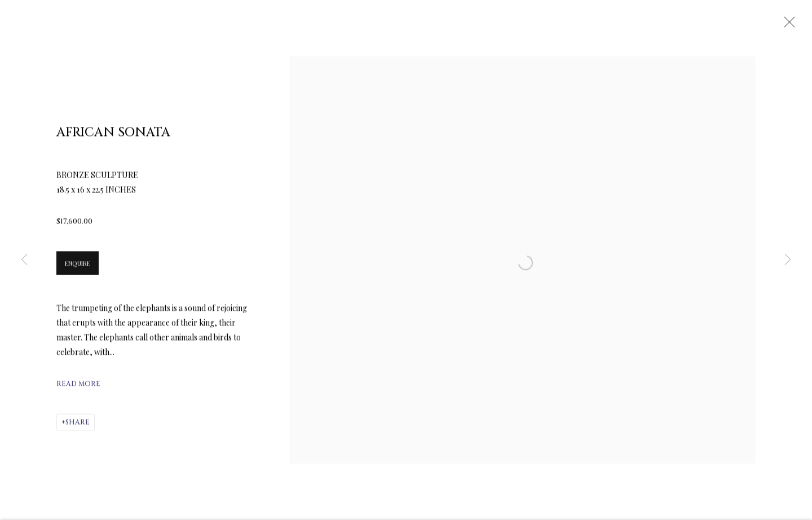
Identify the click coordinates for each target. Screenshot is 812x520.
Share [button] (78, 426)
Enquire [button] (78, 267)
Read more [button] (78, 387)
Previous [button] (24, 260)
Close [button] (787, 25)
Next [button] (788, 260)
